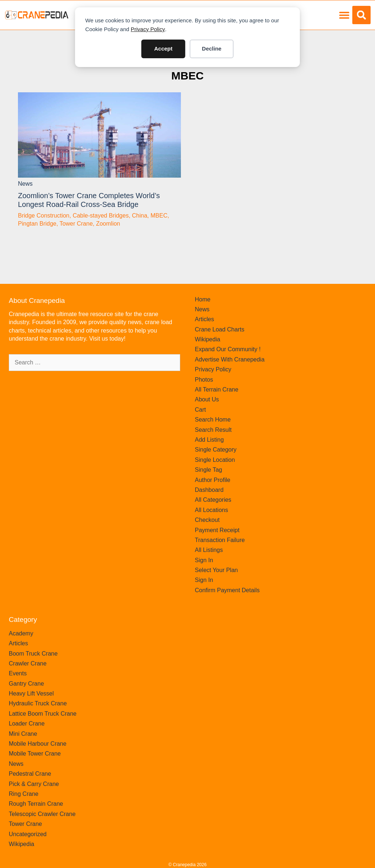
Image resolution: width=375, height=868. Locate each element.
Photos (204, 380)
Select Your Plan (216, 570)
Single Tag (208, 470)
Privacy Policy (148, 29)
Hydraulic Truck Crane (38, 703)
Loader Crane (27, 724)
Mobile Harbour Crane (38, 744)
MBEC (187, 76)
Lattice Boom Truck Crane (43, 714)
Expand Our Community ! (228, 349)
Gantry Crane (26, 684)
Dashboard (209, 490)
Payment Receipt (217, 530)
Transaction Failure (220, 540)
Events (18, 673)
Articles (204, 319)
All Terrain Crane (217, 390)
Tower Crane (76, 224)
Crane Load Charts (220, 329)
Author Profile (213, 480)
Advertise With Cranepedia (230, 359)
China (140, 216)
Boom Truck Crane (33, 654)
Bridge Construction (44, 216)
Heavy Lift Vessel (31, 693)
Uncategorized (28, 834)
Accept (163, 49)
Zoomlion (108, 224)
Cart (200, 410)
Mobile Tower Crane (35, 754)
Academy (21, 633)
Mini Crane (23, 734)
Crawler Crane (28, 663)
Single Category (216, 450)
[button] (344, 15)
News (25, 184)
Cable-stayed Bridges (101, 216)
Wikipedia (207, 339)
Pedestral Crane (30, 774)
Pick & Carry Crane (34, 784)
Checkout (207, 520)
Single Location (215, 460)
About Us (207, 399)
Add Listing (209, 440)
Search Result (213, 430)
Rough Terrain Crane (36, 804)
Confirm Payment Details (227, 590)
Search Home (213, 420)
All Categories (213, 500)
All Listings (209, 550)
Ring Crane (24, 794)
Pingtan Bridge (37, 224)
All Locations (211, 510)
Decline (211, 49)
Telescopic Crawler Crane (42, 814)
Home (203, 299)
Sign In (204, 560)
